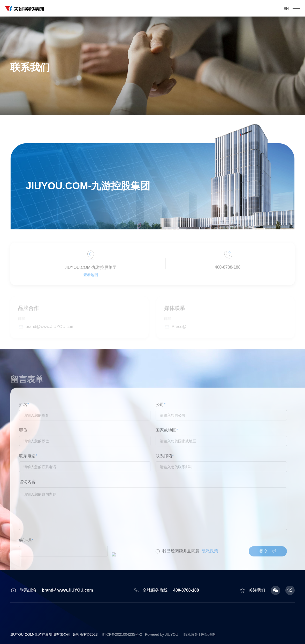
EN (286, 9)
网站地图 (208, 634)
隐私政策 (191, 634)
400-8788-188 (186, 590)
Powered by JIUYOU (162, 634)
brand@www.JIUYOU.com (67, 590)
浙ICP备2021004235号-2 (122, 634)
